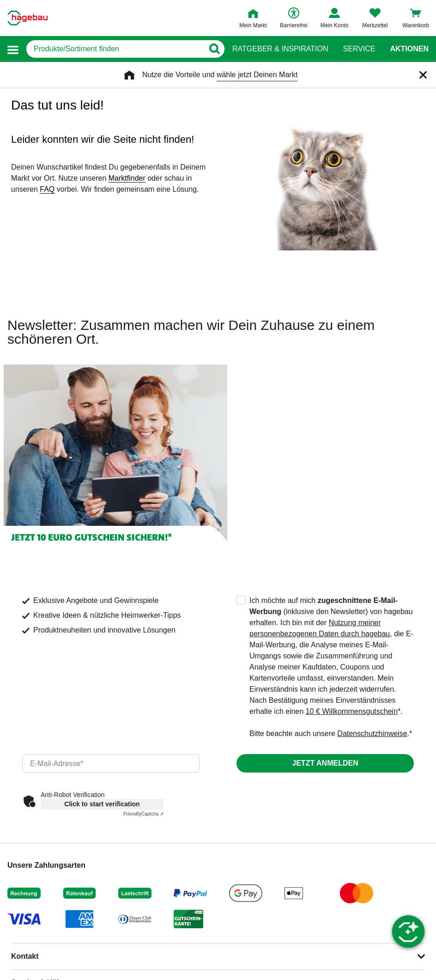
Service (359, 49)
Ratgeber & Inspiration (280, 49)
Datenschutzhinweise (372, 733)
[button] (13, 49)
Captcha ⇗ (143, 814)
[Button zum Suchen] (214, 49)
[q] (115, 49)
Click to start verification (102, 804)
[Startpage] (27, 18)
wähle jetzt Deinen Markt (257, 75)
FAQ (47, 189)
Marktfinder (127, 178)
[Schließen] (423, 75)
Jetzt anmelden (325, 763)
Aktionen (409, 49)
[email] (111, 763)
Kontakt (25, 956)
